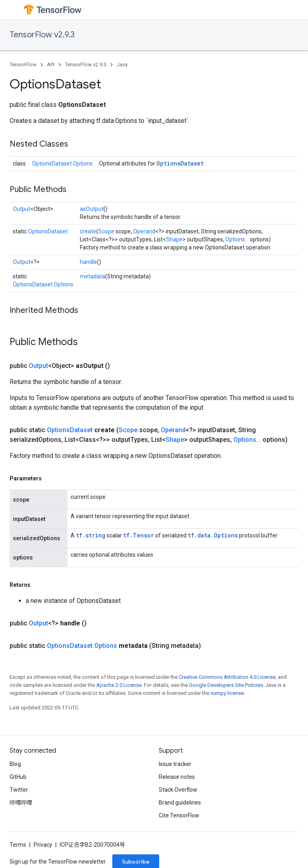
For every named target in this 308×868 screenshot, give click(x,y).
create (88, 231)
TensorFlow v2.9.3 (42, 35)
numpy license (227, 693)
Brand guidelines (180, 803)
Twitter (19, 790)
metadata (92, 276)
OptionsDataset (180, 163)
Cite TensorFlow (179, 815)
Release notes (177, 777)
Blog (15, 764)
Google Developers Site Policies (226, 685)
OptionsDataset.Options (62, 163)
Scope (106, 231)
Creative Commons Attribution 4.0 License (227, 677)
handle (88, 262)
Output (22, 209)
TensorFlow (23, 64)
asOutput (92, 209)
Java (122, 64)
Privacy (43, 845)
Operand (144, 231)
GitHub (18, 777)
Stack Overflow (178, 790)
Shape (174, 239)
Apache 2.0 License (119, 685)
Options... (237, 239)
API (51, 64)
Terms (18, 845)
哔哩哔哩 (21, 803)
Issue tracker (175, 764)
